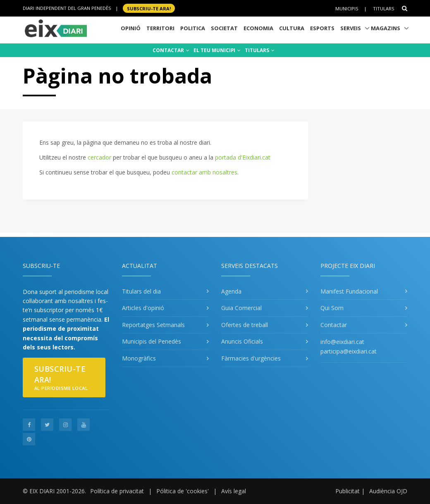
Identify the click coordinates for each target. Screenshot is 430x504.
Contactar (334, 325)
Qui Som (332, 308)
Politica (193, 28)
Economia (258, 28)
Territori (160, 28)
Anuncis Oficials (242, 341)
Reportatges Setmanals (153, 325)
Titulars (383, 8)
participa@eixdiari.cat (349, 351)
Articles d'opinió (143, 308)
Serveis (351, 28)
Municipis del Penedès (152, 341)
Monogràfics (139, 358)
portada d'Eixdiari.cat (243, 157)
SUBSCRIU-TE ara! (149, 8)
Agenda (231, 291)
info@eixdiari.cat (342, 342)
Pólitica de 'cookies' (183, 491)
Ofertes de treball (245, 325)
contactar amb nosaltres (204, 172)
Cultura (292, 28)
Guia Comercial (241, 308)
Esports (322, 28)
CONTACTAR (171, 50)
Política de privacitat (117, 491)
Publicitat (348, 491)
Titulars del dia (141, 291)
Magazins (386, 28)
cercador (99, 157)
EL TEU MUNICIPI (217, 50)
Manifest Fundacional (349, 291)
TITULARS (260, 50)
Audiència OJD (388, 491)
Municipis (347, 8)
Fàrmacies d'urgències (251, 358)
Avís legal (234, 491)
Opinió (131, 28)
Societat (224, 28)
